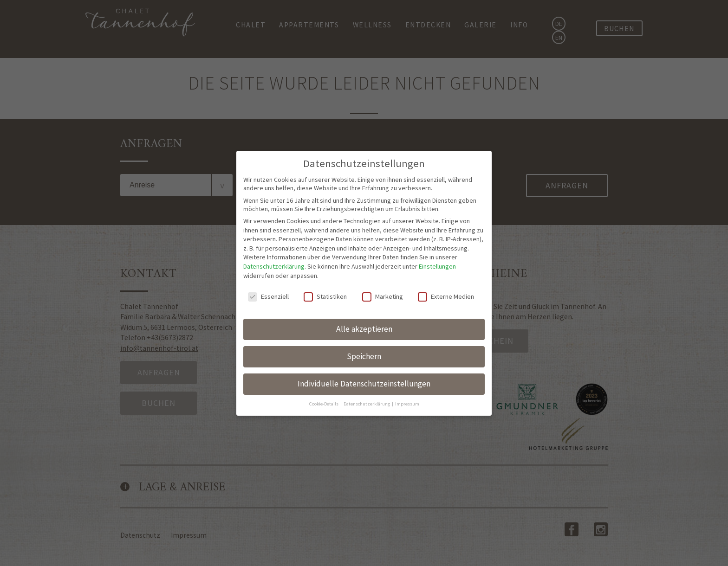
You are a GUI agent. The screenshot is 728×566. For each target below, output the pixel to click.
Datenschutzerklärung (274, 230)
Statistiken (325, 260)
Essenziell (268, 260)
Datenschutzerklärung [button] (367, 367)
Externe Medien (446, 260)
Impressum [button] (407, 367)
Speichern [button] (364, 320)
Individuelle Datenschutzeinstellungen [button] (364, 347)
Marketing (383, 260)
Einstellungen (437, 230)
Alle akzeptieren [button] (364, 292)
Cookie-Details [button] (324, 367)
